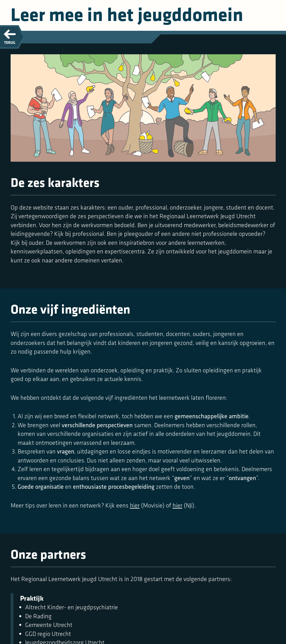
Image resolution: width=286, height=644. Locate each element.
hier (135, 505)
